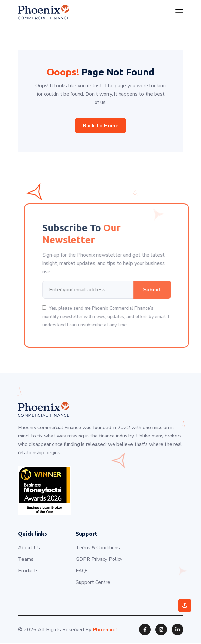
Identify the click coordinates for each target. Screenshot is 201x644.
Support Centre (93, 583)
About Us (29, 548)
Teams (26, 560)
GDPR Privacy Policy (99, 560)
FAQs (82, 571)
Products (28, 571)
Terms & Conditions (98, 548)
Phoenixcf (105, 630)
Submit (171, 290)
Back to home (101, 126)
